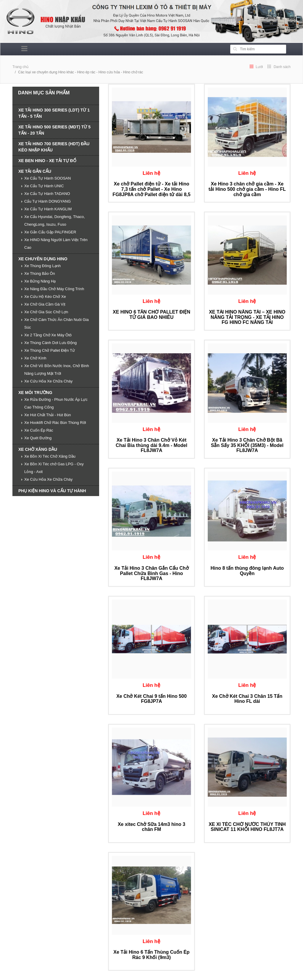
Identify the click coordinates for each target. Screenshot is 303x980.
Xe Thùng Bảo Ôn (40, 273)
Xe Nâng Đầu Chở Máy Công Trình (54, 289)
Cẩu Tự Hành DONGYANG (47, 201)
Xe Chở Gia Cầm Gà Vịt (45, 304)
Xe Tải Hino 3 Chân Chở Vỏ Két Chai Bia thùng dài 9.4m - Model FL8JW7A (151, 445)
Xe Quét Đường (38, 438)
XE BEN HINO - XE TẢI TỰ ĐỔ (47, 161)
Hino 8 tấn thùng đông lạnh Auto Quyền (247, 571)
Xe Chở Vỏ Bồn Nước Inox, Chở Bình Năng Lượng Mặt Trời (57, 370)
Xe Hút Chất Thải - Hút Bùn (48, 415)
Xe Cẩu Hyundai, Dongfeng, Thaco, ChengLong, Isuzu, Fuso (55, 221)
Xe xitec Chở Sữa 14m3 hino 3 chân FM (151, 827)
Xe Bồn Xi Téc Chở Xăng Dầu (50, 456)
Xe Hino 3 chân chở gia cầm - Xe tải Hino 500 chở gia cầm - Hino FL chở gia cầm (247, 189)
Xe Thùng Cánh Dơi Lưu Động (50, 343)
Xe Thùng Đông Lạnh (42, 266)
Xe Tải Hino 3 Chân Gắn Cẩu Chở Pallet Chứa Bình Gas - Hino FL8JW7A (151, 573)
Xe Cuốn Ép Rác (39, 430)
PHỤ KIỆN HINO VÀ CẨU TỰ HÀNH (52, 491)
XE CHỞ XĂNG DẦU (38, 449)
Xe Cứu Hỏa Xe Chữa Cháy (48, 381)
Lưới (256, 67)
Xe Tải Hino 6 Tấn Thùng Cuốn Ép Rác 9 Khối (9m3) (151, 955)
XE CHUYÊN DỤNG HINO (43, 259)
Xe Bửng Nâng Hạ (40, 281)
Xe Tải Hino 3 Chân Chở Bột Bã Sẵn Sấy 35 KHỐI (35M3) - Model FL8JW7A (247, 445)
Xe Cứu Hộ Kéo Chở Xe (45, 297)
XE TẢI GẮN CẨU (35, 171)
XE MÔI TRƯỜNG (35, 393)
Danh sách (279, 67)
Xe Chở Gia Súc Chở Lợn (46, 312)
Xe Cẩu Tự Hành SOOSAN (47, 178)
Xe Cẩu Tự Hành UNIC (44, 186)
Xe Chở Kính (35, 358)
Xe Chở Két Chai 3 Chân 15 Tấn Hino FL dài (247, 699)
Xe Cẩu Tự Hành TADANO (47, 194)
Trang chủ (20, 67)
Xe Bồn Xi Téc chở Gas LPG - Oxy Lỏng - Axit (54, 468)
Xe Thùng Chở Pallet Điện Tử (50, 350)
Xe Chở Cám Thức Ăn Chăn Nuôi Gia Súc (57, 323)
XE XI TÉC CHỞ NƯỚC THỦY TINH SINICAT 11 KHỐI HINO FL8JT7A (247, 827)
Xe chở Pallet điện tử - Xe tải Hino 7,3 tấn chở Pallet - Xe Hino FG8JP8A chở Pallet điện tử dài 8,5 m (151, 192)
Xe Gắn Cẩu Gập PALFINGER (50, 232)
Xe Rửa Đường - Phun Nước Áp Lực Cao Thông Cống (56, 403)
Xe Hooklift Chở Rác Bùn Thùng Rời (55, 423)
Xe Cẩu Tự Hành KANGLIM (48, 209)
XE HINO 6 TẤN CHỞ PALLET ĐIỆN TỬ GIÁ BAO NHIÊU (151, 315)
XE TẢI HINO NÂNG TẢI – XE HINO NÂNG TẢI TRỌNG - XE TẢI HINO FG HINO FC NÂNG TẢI (247, 317)
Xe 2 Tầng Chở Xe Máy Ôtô (48, 335)
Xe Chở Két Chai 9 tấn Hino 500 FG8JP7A (151, 699)
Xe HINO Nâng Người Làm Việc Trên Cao (56, 244)
